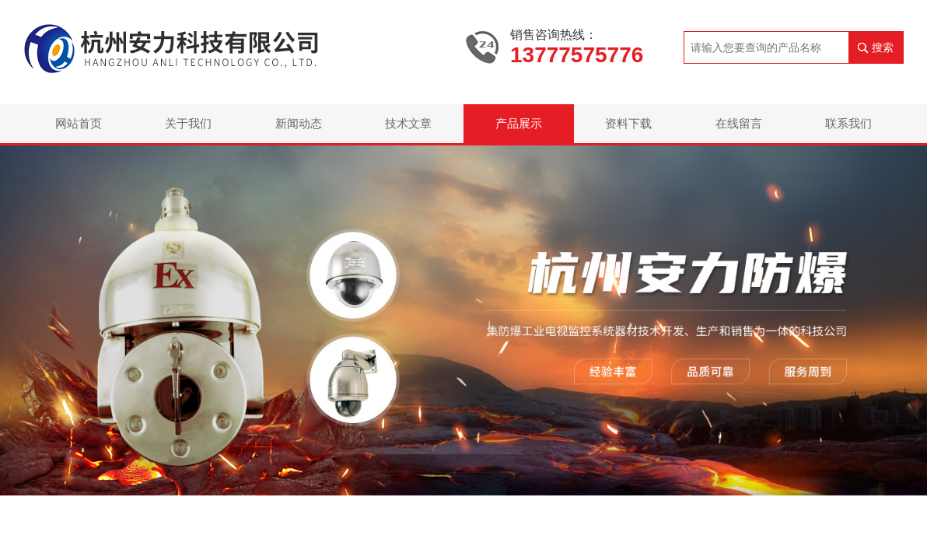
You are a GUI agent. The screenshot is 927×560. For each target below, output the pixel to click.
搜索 (883, 47)
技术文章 (408, 123)
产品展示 (519, 123)
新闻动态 (299, 123)
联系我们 (848, 123)
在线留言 (739, 123)
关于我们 (188, 123)
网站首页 (79, 123)
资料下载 (628, 123)
